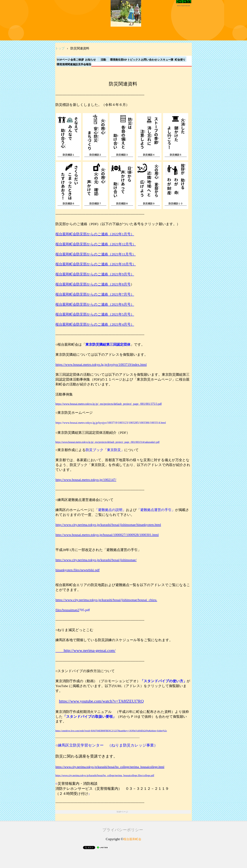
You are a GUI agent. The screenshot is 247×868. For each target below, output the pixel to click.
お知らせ (90, 60)
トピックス (134, 60)
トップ (60, 48)
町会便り (180, 60)
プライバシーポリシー (123, 830)
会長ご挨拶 (77, 60)
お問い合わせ (149, 60)
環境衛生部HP (119, 60)
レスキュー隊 (165, 60)
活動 (103, 60)
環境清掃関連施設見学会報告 (74, 64)
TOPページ (63, 60)
